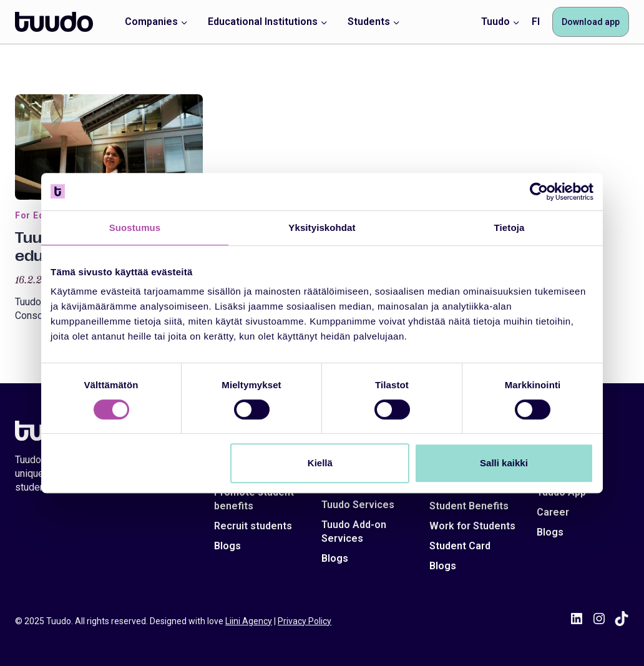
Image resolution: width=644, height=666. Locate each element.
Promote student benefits (254, 499)
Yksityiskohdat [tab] (322, 228)
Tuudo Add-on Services (354, 531)
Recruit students (253, 526)
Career (553, 512)
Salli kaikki (504, 463)
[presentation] (109, 147)
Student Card (460, 546)
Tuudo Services (358, 505)
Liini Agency (249, 621)
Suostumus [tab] (135, 228)
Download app (591, 22)
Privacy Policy (305, 621)
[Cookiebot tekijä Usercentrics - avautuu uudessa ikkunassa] (539, 192)
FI (536, 22)
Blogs (227, 546)
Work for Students (472, 526)
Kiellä (320, 463)
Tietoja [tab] (510, 228)
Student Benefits (469, 506)
